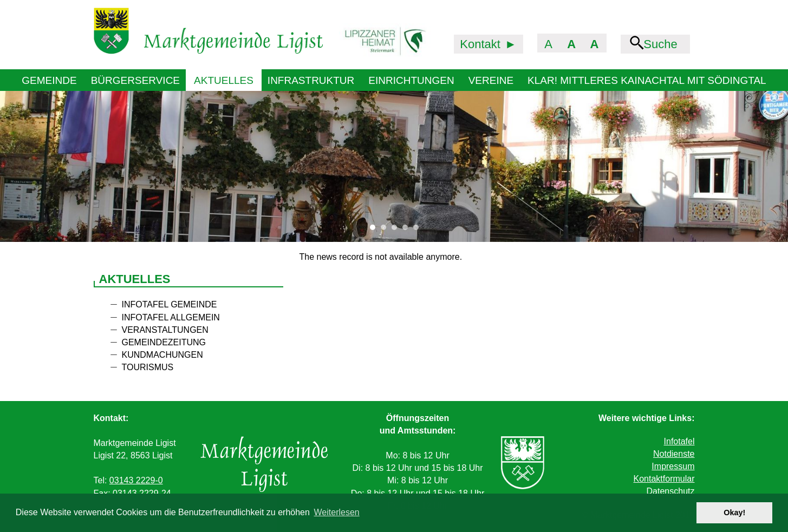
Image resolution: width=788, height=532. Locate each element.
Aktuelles (224, 80)
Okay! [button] (734, 513)
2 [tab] (386, 230)
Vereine (491, 80)
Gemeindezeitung (164, 342)
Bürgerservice (135, 80)
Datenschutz (671, 491)
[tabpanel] (394, 166)
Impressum (673, 466)
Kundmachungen (162, 355)
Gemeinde (49, 80)
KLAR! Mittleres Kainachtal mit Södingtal (647, 80)
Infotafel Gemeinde (170, 304)
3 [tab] (397, 230)
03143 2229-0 (136, 480)
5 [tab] (419, 230)
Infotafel (679, 441)
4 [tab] (408, 230)
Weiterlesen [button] (337, 512)
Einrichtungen (411, 80)
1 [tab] (375, 230)
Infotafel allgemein (171, 317)
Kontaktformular (664, 479)
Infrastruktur (311, 80)
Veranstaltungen (165, 330)
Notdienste (674, 454)
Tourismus (148, 367)
